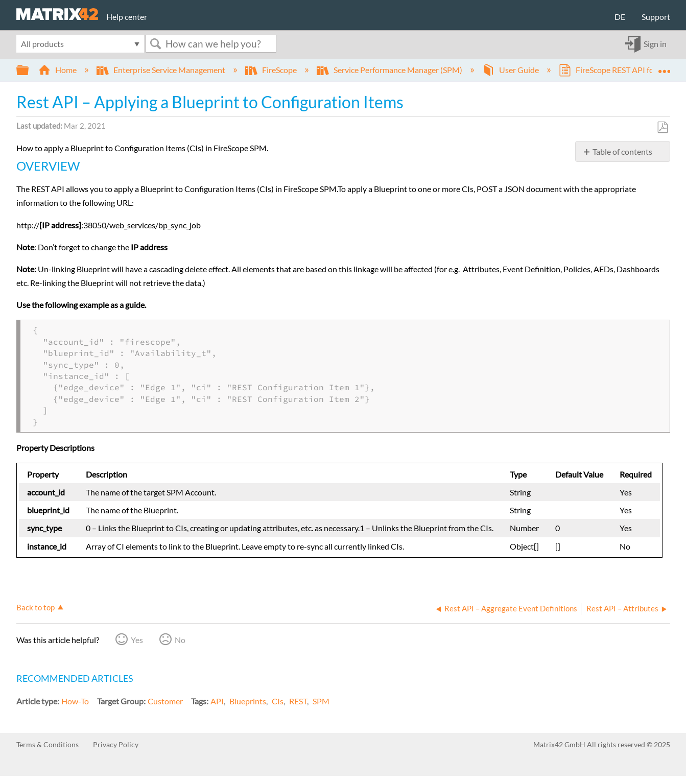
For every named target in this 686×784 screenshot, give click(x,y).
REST (298, 701)
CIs (278, 701)
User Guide (511, 70)
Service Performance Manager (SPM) (390, 70)
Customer (165, 701)
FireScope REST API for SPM (618, 70)
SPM (321, 701)
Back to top (36, 607)
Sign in (655, 44)
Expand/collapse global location (664, 67)
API (217, 701)
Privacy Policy (116, 744)
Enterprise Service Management (162, 70)
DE (620, 17)
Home (58, 70)
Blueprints (248, 701)
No (180, 640)
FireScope (272, 70)
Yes (137, 640)
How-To (75, 701)
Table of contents (622, 151)
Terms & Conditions (48, 744)
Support (656, 17)
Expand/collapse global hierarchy (29, 70)
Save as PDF (662, 128)
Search (156, 44)
